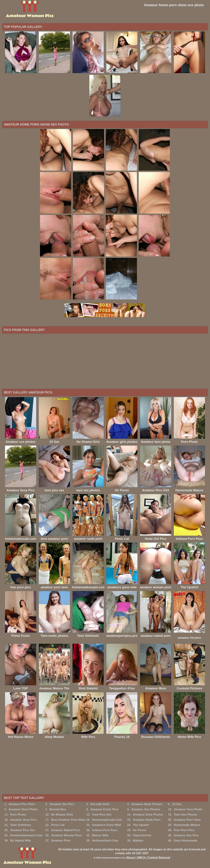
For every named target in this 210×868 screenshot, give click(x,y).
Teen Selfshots (21, 825)
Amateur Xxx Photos (146, 809)
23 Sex (177, 804)
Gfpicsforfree (142, 835)
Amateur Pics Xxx (23, 830)
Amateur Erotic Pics (104, 809)
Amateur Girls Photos (148, 815)
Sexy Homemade (185, 841)
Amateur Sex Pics (62, 804)
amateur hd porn (189, 638)
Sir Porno (139, 830)
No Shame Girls (62, 815)
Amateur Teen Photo (188, 809)
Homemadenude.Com (107, 820)
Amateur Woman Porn (66, 835)
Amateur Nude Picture (147, 804)
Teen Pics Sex (102, 815)
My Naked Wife (21, 841)
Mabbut (138, 841)
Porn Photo (18, 815)
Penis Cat (58, 825)
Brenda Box (58, 809)
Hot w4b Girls (100, 804)
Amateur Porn (61, 841)
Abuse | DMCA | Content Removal (148, 858)
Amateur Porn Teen (187, 820)
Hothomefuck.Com (105, 841)
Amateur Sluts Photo (23, 809)
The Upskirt (141, 825)
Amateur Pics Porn (22, 804)
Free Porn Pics (184, 830)
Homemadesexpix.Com (26, 835)
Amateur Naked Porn (66, 830)
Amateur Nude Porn (147, 820)
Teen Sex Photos (185, 815)
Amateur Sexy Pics (23, 820)
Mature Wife (100, 835)
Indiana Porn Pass (105, 830)
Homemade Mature (187, 825)
